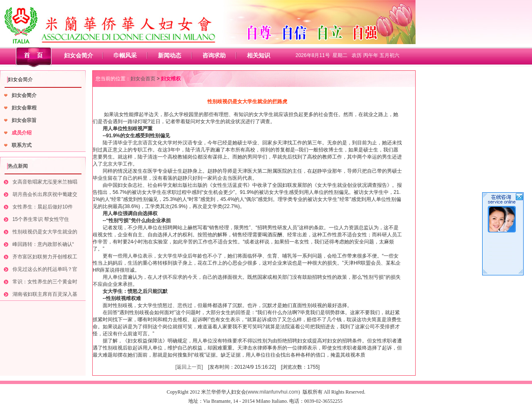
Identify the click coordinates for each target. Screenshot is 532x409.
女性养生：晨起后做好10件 (43, 207)
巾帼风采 (125, 55)
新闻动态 (170, 55)
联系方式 (22, 145)
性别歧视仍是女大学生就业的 (45, 232)
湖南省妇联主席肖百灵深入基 (45, 294)
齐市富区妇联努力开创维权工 (45, 257)
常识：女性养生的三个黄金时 (45, 282)
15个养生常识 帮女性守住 (41, 219)
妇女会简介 (79, 55)
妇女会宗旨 (24, 120)
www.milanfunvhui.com (273, 392)
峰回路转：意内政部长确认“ (43, 244)
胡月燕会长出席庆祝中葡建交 (45, 194)
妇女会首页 (143, 79)
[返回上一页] (189, 367)
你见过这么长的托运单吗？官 (45, 269)
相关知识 (259, 55)
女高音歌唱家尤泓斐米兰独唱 (45, 182)
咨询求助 (214, 55)
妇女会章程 (24, 108)
